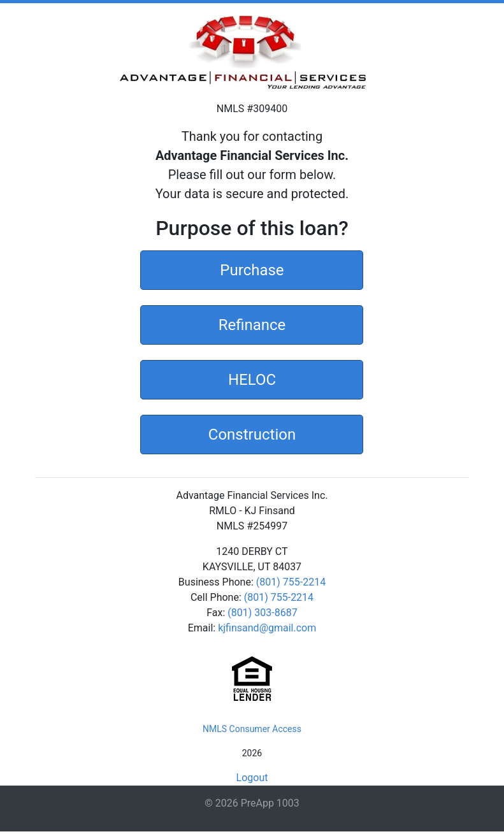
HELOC (252, 378)
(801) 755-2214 (291, 582)
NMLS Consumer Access (252, 729)
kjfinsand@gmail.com (267, 628)
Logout (252, 778)
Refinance (252, 324)
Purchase (252, 269)
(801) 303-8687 (262, 613)
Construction (252, 433)
